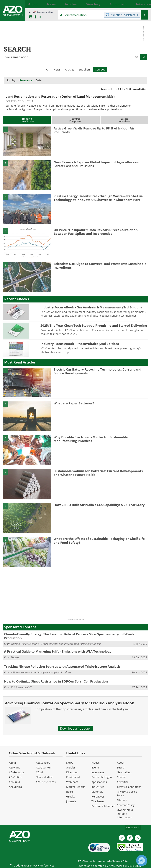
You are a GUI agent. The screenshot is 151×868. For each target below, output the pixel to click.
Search (121, 767)
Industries (98, 787)
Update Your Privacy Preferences (32, 863)
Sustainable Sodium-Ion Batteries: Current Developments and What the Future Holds (98, 473)
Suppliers (85, 69)
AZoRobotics (17, 772)
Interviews (98, 772)
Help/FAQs (98, 796)
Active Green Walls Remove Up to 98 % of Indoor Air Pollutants (94, 130)
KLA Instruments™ (21, 687)
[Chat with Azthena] (142, 861)
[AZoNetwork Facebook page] (35, 17)
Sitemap (122, 800)
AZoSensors (43, 763)
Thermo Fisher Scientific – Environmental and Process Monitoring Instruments (56, 644)
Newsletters (124, 772)
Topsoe (15, 657)
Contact (122, 777)
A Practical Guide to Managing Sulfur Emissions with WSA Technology (58, 651)
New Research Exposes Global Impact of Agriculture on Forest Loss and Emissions (96, 164)
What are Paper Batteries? (74, 403)
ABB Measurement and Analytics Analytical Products (41, 672)
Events (96, 767)
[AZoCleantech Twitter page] (40, 17)
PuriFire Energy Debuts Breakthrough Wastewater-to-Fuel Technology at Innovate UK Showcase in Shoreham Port (99, 198)
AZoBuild (14, 782)
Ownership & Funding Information (125, 814)
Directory (72, 772)
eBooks (71, 796)
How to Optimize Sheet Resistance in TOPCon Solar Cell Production (56, 681)
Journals (71, 801)
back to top (133, 828)
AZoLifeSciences (46, 782)
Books (70, 792)
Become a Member (103, 806)
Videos (96, 763)
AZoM (12, 763)
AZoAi (39, 772)
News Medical (45, 777)
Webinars (72, 782)
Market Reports (76, 787)
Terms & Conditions (129, 787)
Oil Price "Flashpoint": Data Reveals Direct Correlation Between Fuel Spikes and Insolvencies (96, 232)
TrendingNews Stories (27, 120)
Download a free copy (75, 728)
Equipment (73, 777)
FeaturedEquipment (75, 120)
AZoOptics (15, 777)
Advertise (123, 782)
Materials (97, 792)
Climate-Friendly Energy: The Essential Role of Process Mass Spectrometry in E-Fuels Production (69, 636)
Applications (99, 782)
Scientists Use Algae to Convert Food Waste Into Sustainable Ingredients (100, 266)
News (57, 69)
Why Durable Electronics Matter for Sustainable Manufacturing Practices (91, 439)
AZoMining (16, 787)
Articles (70, 69)
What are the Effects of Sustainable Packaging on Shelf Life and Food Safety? (99, 541)
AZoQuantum (44, 767)
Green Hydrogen (102, 777)
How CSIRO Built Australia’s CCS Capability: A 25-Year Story (99, 505)
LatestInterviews (124, 120)
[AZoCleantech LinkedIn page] (31, 17)
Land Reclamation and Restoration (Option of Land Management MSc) (60, 96)
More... (144, 4)
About (121, 763)
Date (39, 80)
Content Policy (126, 805)
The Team (98, 801)
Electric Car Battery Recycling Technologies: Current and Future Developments (97, 371)
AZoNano (15, 767)
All (48, 69)
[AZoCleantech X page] (138, 838)
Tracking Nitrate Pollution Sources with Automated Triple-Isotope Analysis (62, 666)
